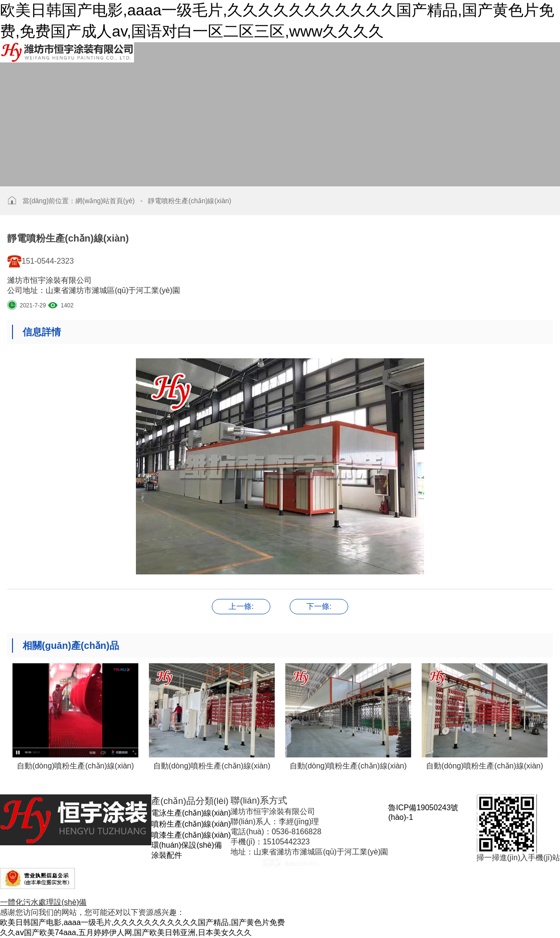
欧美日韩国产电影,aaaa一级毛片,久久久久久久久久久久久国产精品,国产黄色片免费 (142, 922)
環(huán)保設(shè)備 (187, 845)
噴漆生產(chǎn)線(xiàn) (191, 835)
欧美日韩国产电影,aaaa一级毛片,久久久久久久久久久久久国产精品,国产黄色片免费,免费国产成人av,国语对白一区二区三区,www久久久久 (277, 21)
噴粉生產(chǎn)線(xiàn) (191, 824)
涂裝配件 (167, 855)
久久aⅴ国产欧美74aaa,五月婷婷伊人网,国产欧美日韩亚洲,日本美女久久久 (126, 932)
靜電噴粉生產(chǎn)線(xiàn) (189, 201)
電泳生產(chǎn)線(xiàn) (191, 813)
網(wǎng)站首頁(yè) (105, 201)
